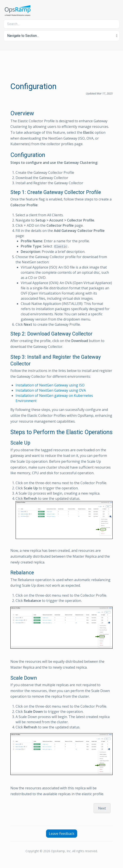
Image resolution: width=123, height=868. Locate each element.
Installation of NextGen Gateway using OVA (51, 390)
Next (102, 808)
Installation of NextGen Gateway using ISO (50, 385)
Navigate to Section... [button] (23, 36)
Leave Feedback (62, 834)
